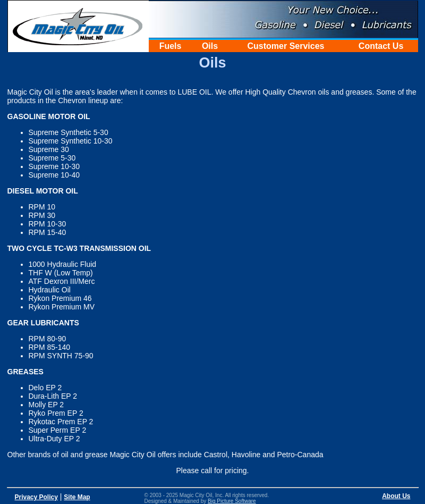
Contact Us (381, 46)
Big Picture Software (232, 501)
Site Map (77, 497)
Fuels (171, 46)
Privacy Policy (36, 497)
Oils (210, 46)
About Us (396, 496)
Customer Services (286, 46)
